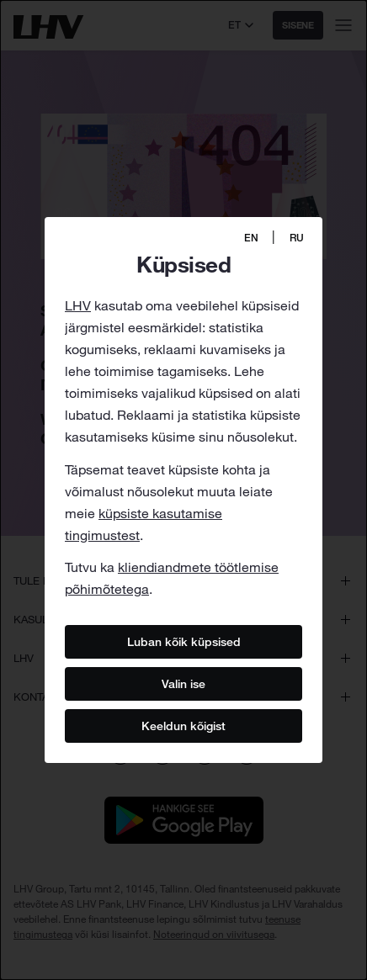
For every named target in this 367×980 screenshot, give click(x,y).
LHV (78, 305)
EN (251, 238)
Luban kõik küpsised (184, 642)
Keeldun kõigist (183, 726)
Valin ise (183, 684)
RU (297, 238)
